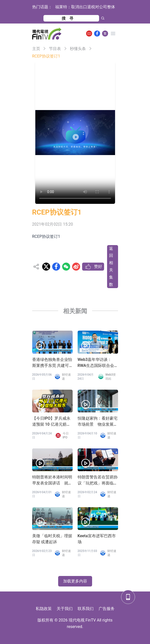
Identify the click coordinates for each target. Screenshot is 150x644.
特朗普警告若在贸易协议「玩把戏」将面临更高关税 (98, 480)
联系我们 (86, 609)
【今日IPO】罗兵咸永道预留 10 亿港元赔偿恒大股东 (51, 422)
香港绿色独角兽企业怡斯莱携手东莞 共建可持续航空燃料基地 (52, 363)
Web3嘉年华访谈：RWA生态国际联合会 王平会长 (96, 363)
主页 (36, 49)
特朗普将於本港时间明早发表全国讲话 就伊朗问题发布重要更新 (52, 480)
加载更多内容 (75, 581)
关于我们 (65, 609)
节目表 (55, 49)
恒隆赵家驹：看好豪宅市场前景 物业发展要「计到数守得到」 (98, 422)
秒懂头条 (78, 49)
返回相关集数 (111, 266)
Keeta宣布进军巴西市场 (97, 539)
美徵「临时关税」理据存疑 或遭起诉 (52, 539)
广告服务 (107, 609)
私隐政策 (44, 609)
